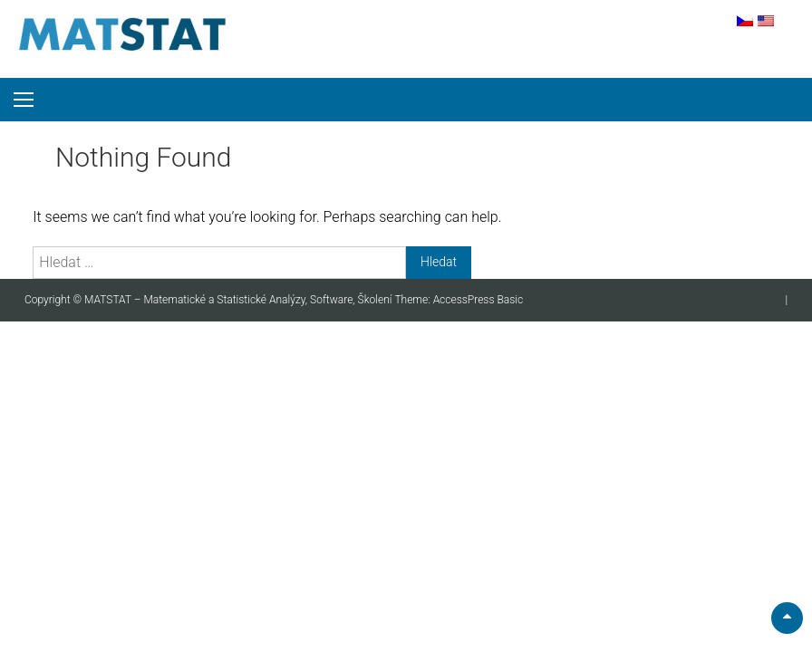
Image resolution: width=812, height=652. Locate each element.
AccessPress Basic (478, 300)
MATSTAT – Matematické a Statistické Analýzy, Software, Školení (239, 300)
